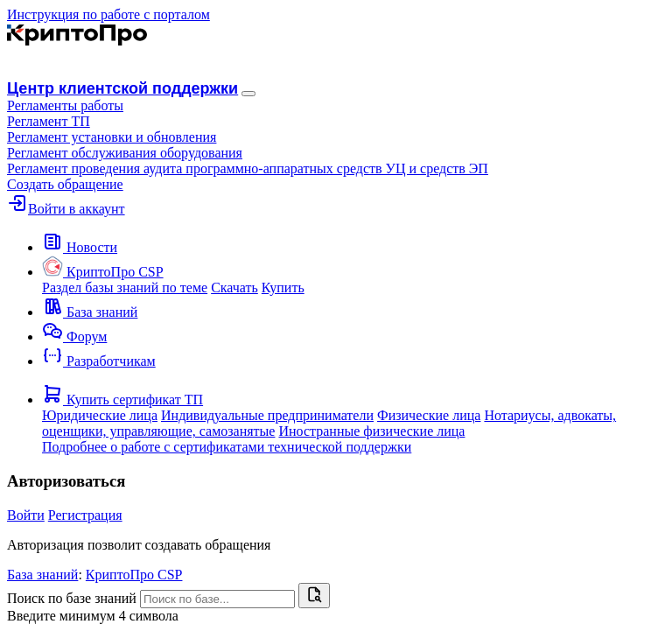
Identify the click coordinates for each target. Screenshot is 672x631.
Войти (26, 515)
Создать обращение (65, 184)
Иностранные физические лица (371, 431)
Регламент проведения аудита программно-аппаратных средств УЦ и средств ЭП (248, 168)
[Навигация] (248, 94)
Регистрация (85, 515)
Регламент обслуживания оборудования (125, 153)
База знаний (42, 575)
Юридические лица (100, 415)
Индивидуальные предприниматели (267, 415)
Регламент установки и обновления (112, 137)
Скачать (234, 287)
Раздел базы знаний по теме (125, 287)
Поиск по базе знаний (72, 598)
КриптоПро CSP (134, 575)
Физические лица (429, 415)
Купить (283, 287)
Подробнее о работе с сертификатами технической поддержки (227, 447)
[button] (65, 105)
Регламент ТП (49, 121)
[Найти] (314, 596)
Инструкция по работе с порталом (108, 14)
